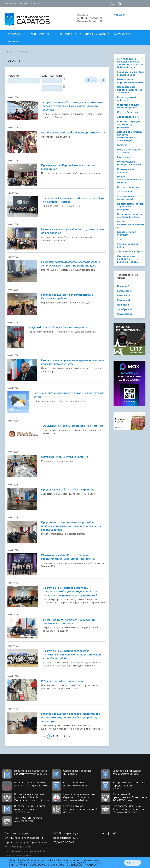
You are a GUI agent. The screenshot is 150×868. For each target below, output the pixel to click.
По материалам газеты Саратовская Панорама (130, 207)
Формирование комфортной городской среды (128, 259)
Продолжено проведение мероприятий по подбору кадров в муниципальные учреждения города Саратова (71, 526)
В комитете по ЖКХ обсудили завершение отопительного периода (69, 622)
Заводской (123, 295)
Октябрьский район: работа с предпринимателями (73, 133)
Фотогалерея (122, 34)
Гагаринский (125, 291)
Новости (22, 51)
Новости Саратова (128, 187)
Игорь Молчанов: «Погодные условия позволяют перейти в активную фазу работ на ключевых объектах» (73, 106)
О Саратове (14, 34)
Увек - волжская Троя (130, 251)
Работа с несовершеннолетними (130, 224)
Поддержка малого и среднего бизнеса (130, 216)
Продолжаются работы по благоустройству (68, 490)
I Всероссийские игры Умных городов (130, 73)
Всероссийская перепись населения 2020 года (129, 90)
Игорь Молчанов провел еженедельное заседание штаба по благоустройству (73, 362)
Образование (125, 192)
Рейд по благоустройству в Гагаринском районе (58, 328)
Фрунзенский (125, 314)
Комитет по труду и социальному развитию (128, 124)
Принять (133, 863)
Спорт (121, 239)
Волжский (123, 286)
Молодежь (123, 157)
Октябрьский (125, 309)
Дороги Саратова (127, 112)
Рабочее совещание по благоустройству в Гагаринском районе (67, 297)
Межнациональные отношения (128, 151)
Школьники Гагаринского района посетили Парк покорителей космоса (73, 200)
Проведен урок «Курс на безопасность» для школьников (68, 167)
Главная (9, 51)
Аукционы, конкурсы (93, 34)
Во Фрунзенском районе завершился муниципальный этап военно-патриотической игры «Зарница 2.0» (72, 655)
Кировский (124, 300)
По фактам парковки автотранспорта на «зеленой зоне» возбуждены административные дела (72, 264)
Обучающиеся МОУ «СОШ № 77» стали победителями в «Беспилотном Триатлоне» (68, 557)
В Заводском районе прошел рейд (63, 681)
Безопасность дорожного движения (130, 81)
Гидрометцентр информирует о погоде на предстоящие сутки (69, 395)
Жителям (119, 15)
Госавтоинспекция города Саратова (128, 106)
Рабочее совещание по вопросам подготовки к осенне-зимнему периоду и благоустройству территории (71, 718)
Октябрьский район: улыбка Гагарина (65, 457)
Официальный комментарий (125, 198)
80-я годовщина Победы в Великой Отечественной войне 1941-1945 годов (130, 63)
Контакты (12, 41)
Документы (65, 34)
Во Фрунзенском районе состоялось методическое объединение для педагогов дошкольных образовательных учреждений (70, 592)
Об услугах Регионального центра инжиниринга (73, 426)
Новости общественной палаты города (130, 180)
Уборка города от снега (128, 245)
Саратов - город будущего (127, 233)
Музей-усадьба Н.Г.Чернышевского (129, 163)
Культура (122, 145)
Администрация (39, 34)
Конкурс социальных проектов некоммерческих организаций (129, 136)
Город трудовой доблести (127, 99)
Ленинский (124, 305)
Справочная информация (21, 4)
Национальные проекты (126, 171)
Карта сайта (24, 847)
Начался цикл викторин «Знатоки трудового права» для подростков (73, 231)
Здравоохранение (128, 117)
